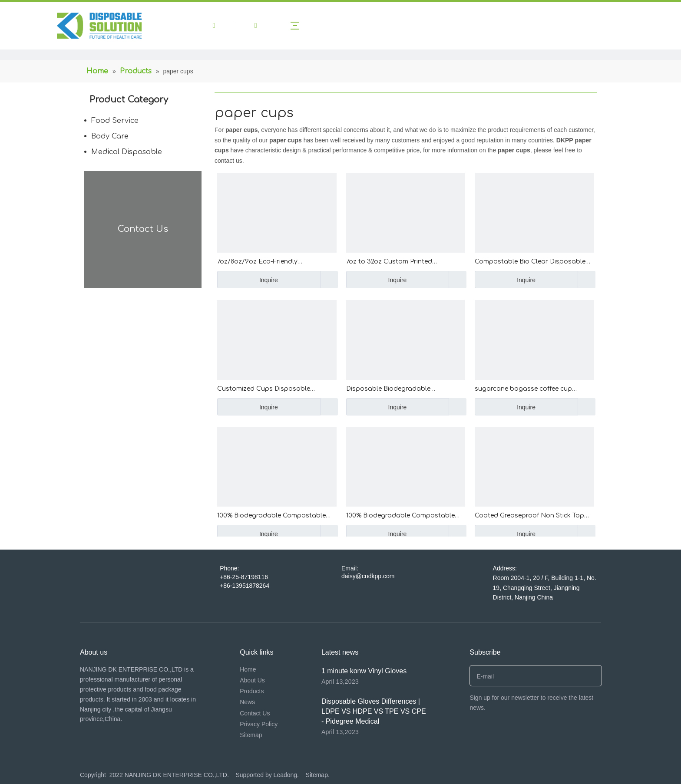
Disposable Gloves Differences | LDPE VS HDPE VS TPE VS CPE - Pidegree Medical (374, 711)
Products (252, 691)
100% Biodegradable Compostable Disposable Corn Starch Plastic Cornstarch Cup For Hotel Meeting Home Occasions (271, 516)
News (247, 702)
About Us (252, 680)
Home (248, 669)
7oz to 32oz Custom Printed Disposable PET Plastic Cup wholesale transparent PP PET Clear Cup (402, 262)
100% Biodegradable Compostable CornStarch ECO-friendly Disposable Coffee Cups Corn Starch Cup (403, 516)
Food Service (115, 121)
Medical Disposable (127, 152)
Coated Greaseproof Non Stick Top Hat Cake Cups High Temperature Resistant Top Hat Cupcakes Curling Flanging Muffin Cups (531, 516)
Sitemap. (318, 775)
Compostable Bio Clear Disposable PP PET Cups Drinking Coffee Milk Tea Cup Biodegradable (533, 262)
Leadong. (287, 775)
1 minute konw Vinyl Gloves (364, 671)
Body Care (110, 136)
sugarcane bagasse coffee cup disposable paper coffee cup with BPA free (534, 390)
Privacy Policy (259, 724)
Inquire (248, 280)
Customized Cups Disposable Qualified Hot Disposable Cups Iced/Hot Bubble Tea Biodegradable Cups (274, 390)
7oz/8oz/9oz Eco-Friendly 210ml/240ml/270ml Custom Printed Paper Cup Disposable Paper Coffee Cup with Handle (274, 262)
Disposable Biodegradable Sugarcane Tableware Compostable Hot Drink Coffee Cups (402, 390)
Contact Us (255, 713)
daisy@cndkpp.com (368, 576)
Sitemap (251, 735)
